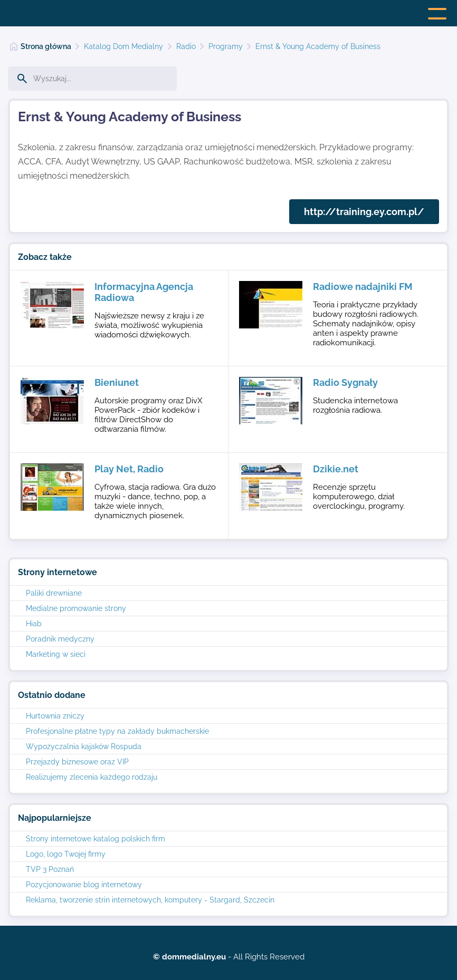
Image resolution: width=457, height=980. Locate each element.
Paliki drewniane (54, 593)
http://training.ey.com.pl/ (364, 212)
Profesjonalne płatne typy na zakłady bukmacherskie (117, 731)
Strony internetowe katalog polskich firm (96, 839)
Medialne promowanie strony (76, 608)
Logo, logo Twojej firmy (66, 854)
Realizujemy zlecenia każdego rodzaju (92, 777)
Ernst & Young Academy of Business (318, 46)
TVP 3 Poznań (50, 869)
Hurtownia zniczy (55, 716)
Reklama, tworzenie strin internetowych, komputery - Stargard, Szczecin (150, 900)
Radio (186, 46)
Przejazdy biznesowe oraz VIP (77, 762)
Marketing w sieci (56, 654)
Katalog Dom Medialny (123, 46)
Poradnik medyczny (60, 639)
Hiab (34, 624)
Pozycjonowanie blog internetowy (84, 885)
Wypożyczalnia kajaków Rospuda (84, 746)
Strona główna (46, 46)
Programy (226, 46)
